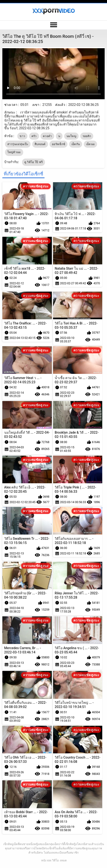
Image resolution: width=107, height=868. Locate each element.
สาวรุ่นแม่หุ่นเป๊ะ (18, 144)
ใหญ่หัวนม (14, 152)
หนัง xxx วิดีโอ (50, 860)
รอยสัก (87, 136)
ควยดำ (47, 136)
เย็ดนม (91, 144)
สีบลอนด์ (40, 144)
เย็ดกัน (76, 144)
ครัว (34, 136)
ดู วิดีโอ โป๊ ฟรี (34, 162)
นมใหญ (71, 136)
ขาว (22, 136)
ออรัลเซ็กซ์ (58, 144)
